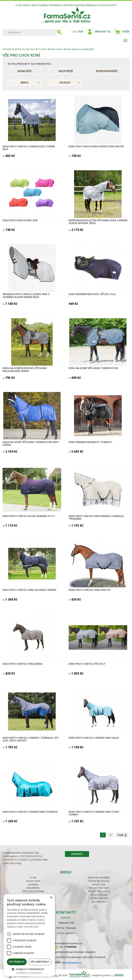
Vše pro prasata (99, 895)
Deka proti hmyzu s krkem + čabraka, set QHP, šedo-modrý (31, 739)
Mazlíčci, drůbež (99, 898)
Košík (126, 31)
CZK (74, 31)
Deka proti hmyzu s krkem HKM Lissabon (30, 812)
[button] (29, 969)
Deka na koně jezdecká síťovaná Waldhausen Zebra (25, 369)
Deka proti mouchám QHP (20, 220)
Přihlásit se (103, 31)
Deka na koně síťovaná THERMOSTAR (93, 368)
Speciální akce (99, 901)
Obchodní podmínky (74, 5)
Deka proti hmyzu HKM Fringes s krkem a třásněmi (96, 517)
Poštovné (104, 5)
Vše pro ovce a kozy (99, 891)
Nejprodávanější (107, 71)
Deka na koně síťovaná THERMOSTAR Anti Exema (31, 443)
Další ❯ (122, 835)
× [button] (51, 898)
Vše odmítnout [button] (40, 962)
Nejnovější (25, 71)
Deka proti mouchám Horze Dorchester (96, 146)
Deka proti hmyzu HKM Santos (90, 590)
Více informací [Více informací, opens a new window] (31, 927)
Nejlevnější (66, 71)
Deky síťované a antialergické (80, 49)
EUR (81, 31)
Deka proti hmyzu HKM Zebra (23, 664)
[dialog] (29, 935)
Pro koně (42, 49)
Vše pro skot (99, 884)
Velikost (65, 82)
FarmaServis (9, 49)
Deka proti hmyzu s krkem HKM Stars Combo (94, 813)
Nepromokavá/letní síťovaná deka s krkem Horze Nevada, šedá (98, 222)
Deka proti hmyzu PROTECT (87, 664)
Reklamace (92, 5)
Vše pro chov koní (26, 49)
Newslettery (55, 5)
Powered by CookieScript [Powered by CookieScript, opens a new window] (29, 973)
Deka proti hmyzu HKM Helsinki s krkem (29, 590)
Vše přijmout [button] (17, 962)
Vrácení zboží (30, 5)
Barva (24, 82)
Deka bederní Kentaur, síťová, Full (92, 294)
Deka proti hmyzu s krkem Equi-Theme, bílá (29, 148)
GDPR (113, 5)
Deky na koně (56, 49)
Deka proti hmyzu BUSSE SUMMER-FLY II (29, 516)
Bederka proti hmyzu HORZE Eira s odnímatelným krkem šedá (26, 295)
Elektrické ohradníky (99, 877)
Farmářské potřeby (99, 881)
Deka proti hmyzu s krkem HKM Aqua (94, 738)
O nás (19, 5)
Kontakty (43, 5)
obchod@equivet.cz (72, 962)
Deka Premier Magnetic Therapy (90, 442)
